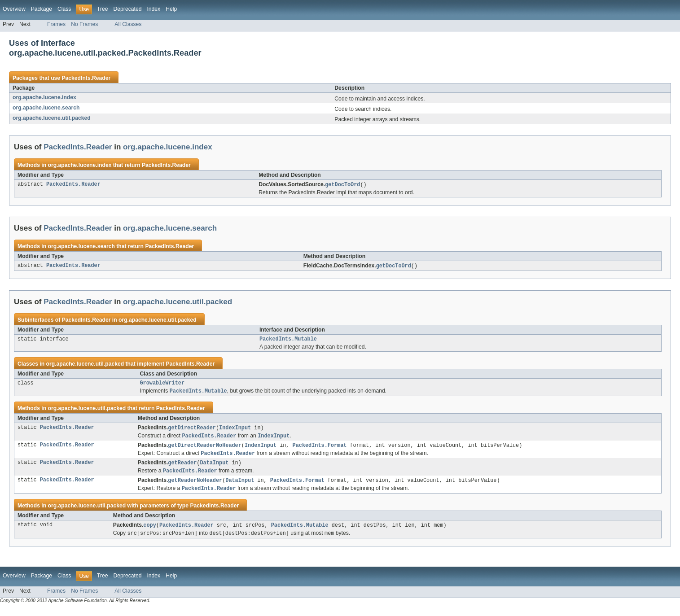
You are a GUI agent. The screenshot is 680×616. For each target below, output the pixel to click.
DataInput (214, 468)
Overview (14, 9)
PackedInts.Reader (86, 78)
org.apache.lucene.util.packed (52, 118)
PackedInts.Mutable (288, 341)
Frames (56, 24)
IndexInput (235, 431)
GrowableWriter (162, 385)
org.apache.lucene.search (46, 108)
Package (42, 9)
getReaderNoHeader (195, 486)
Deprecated (128, 9)
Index (154, 9)
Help (171, 9)
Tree (103, 9)
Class (64, 9)
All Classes (128, 24)
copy (149, 532)
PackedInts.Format (320, 450)
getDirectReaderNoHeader (204, 450)
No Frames (84, 24)
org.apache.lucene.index (44, 97)
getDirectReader (192, 431)
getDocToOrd (342, 185)
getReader (182, 468)
